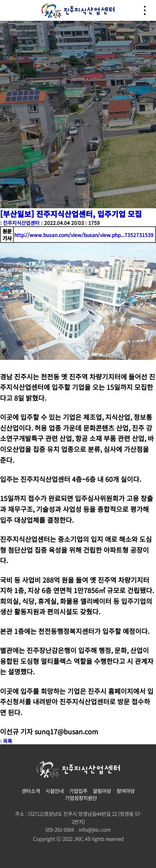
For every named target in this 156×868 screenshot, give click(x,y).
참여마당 (126, 791)
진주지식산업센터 (21, 223)
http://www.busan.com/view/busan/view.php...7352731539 (84, 235)
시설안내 (54, 791)
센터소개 (31, 791)
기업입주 (78, 791)
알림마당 (102, 791)
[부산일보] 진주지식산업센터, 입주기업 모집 (71, 214)
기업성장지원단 (81, 798)
